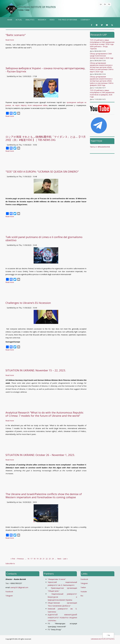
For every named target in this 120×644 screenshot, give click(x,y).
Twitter (83, 587)
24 (53, 559)
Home (10, 20)
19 (37, 559)
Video (52, 20)
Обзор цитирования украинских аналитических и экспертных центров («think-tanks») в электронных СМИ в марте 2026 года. (102, 67)
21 (44, 559)
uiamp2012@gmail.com (19, 587)
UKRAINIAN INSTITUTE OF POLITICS (37, 7)
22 (47, 559)
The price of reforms (68, 20)
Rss (82, 596)
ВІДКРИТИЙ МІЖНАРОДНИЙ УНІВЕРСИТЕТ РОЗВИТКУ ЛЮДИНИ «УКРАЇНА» (62, 618)
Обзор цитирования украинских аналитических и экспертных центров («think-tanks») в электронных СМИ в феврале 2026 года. (102, 81)
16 (28, 559)
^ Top (108, 635)
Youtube (84, 592)
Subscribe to (10, 563)
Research (42, 20)
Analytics (30, 20)
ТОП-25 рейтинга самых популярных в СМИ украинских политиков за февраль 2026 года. (102, 94)
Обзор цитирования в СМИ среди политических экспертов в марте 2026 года (102, 56)
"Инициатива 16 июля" (57, 579)
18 (34, 559)
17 (31, 559)
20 (41, 559)
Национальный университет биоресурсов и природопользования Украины (62, 597)
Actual (19, 20)
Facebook (9, 592)
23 (50, 559)
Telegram (9, 596)
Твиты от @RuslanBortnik (100, 147)
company (86, 20)
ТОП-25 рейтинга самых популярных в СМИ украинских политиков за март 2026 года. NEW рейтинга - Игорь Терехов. (102, 44)
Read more (10, 40)
